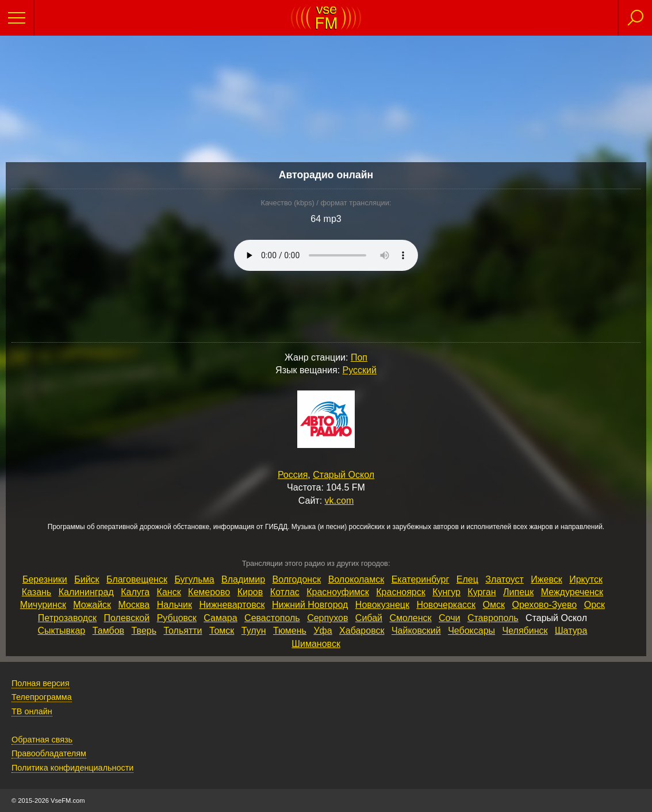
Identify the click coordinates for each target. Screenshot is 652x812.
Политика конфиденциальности (72, 768)
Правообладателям (49, 753)
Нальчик (174, 605)
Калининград (86, 592)
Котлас (285, 592)
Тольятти (183, 631)
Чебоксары (471, 631)
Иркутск (586, 579)
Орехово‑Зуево (544, 605)
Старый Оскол (344, 475)
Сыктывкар (62, 631)
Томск (222, 631)
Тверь (144, 631)
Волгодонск (297, 579)
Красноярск (400, 592)
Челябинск (525, 631)
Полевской (127, 618)
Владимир (243, 579)
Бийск (87, 579)
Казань (37, 592)
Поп (359, 357)
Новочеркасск (446, 605)
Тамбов (108, 631)
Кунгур (446, 592)
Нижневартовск (232, 605)
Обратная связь (42, 740)
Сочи (449, 618)
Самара (220, 618)
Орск (595, 605)
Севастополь (272, 618)
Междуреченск (572, 592)
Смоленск (410, 618)
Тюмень (290, 631)
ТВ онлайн (32, 711)
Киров (250, 592)
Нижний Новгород (310, 605)
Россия (293, 475)
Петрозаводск (67, 618)
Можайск (92, 605)
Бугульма (194, 579)
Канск (169, 592)
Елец (467, 579)
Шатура (571, 631)
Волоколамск (356, 579)
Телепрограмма (42, 697)
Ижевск (546, 579)
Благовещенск (137, 579)
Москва (134, 605)
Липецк (518, 592)
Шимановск (316, 644)
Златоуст (505, 579)
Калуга (135, 592)
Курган (482, 592)
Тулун (254, 631)
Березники (45, 579)
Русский (360, 370)
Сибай (369, 618)
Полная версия (41, 683)
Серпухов (327, 618)
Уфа (323, 631)
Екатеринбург (421, 579)
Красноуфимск (338, 592)
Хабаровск (362, 631)
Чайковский (416, 631)
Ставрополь (493, 618)
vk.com (340, 501)
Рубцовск (177, 618)
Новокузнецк (382, 605)
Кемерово (209, 592)
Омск (494, 605)
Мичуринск (43, 605)
